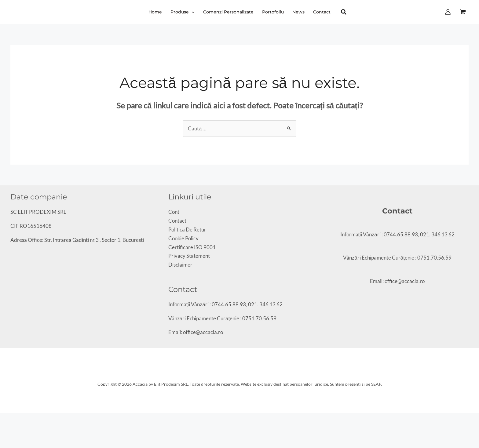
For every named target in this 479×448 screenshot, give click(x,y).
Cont (174, 212)
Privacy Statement (189, 256)
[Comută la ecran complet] (7, 419)
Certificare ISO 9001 (192, 247)
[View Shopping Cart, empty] (463, 12)
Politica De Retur (187, 229)
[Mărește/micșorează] (2, 419)
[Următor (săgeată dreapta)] (7, 428)
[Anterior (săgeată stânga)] (2, 428)
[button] (182, 12)
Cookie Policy (183, 238)
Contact (177, 221)
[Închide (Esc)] (18, 419)
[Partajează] (13, 419)
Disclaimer (180, 265)
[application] (192, 12)
